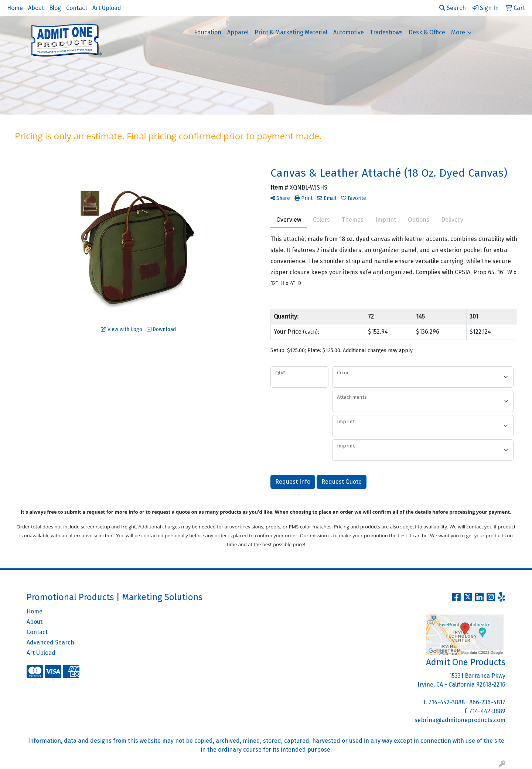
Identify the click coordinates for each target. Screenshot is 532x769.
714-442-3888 (447, 702)
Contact (77, 8)
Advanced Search (50, 642)
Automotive (349, 32)
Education (208, 32)
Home (15, 8)
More (458, 32)
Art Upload (107, 8)
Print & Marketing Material (291, 32)
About (36, 8)
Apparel (238, 32)
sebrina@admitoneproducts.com (460, 720)
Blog (55, 8)
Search (453, 8)
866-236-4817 (487, 702)
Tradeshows (386, 32)
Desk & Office (427, 32)
